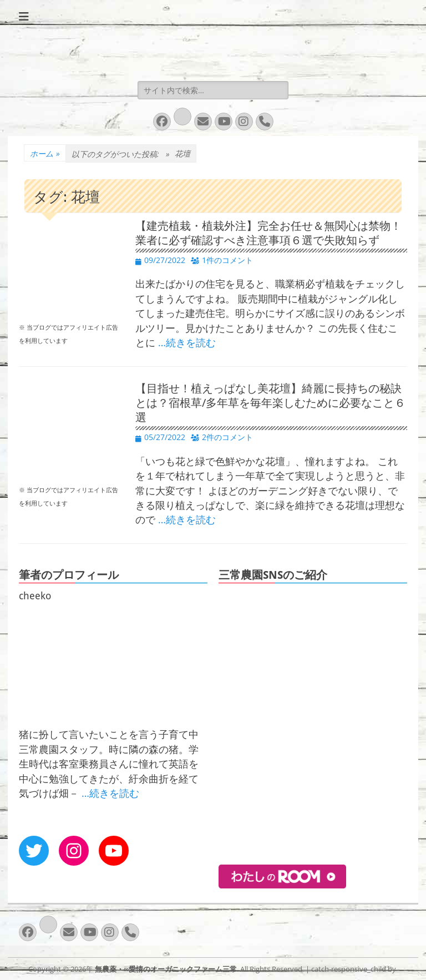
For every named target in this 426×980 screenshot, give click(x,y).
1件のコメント (227, 260)
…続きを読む (187, 342)
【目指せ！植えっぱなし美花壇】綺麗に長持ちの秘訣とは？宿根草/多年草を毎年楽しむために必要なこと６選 (270, 403)
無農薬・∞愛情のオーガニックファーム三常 (166, 969)
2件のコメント (227, 437)
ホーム (45, 153)
